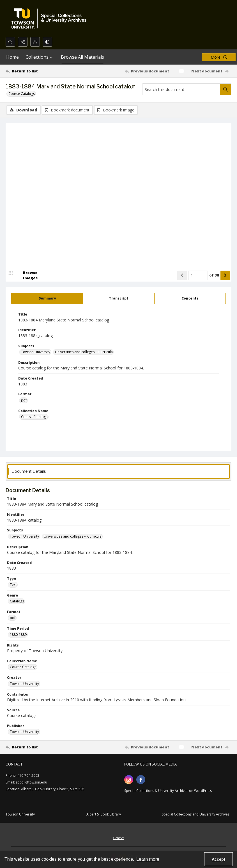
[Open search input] (10, 42)
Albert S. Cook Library (104, 815)
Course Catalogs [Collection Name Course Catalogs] (34, 417)
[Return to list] (36, 71)
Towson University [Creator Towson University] (24, 684)
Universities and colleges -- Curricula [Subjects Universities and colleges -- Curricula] (84, 352)
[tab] (47, 299)
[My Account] (35, 42)
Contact (118, 838)
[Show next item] (225, 276)
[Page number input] (198, 276)
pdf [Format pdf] (24, 400)
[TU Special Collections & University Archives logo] (50, 19)
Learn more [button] (148, 859)
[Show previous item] (182, 276)
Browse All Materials (82, 57)
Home (12, 57)
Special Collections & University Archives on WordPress (168, 791)
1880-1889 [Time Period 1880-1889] (18, 635)
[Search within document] (226, 89)
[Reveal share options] (23, 42)
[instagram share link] (129, 780)
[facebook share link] (141, 780)
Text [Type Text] (13, 585)
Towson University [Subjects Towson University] (36, 352)
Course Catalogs (22, 94)
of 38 (214, 275)
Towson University (20, 815)
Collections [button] (40, 57)
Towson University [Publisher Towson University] (24, 732)
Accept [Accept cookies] (218, 859)
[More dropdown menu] (219, 57)
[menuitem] (118, 838)
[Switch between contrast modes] (47, 42)
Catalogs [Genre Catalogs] (17, 601)
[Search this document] (181, 89)
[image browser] (27, 276)
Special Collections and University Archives (196, 815)
